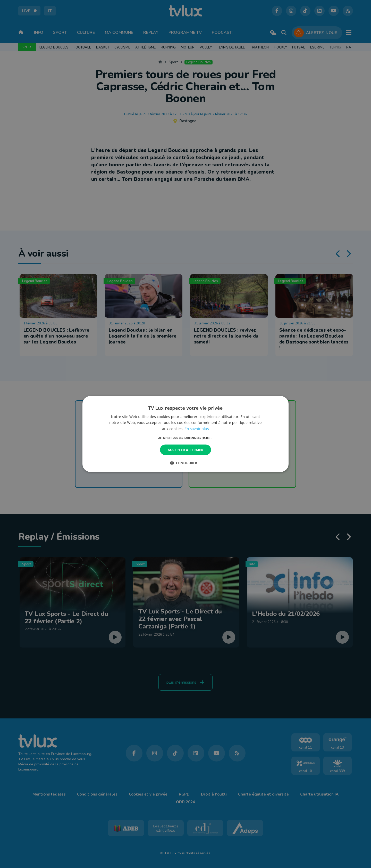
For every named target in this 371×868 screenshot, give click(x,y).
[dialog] (185, 434)
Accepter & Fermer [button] (186, 450)
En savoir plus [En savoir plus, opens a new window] (197, 428)
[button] (186, 438)
